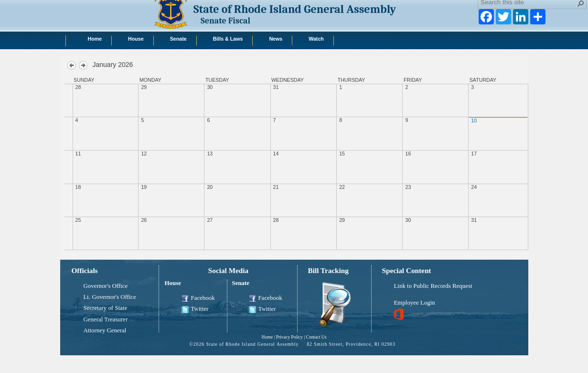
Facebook (198, 298)
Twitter (195, 309)
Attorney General (105, 330)
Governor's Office (106, 286)
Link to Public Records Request (433, 286)
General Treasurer (106, 319)
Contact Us (316, 337)
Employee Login (415, 303)
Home (267, 337)
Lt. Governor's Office (110, 297)
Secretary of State (106, 308)
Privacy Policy (289, 337)
